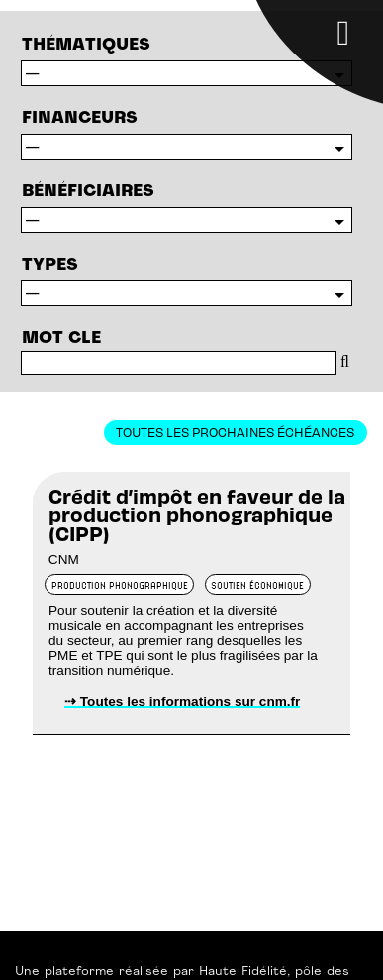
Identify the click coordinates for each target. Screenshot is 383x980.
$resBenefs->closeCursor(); (187, 220)
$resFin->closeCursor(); (187, 147)
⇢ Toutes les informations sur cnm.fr (182, 701)
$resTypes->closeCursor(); (187, 73)
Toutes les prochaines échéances (235, 432)
